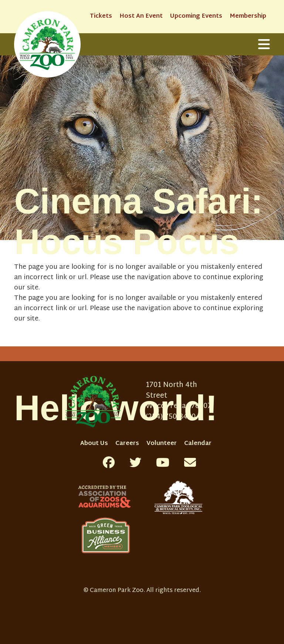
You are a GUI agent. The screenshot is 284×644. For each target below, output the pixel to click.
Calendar (198, 444)
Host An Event (141, 16)
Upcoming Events (196, 16)
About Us (94, 444)
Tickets (101, 16)
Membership (248, 16)
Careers (127, 444)
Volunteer (162, 444)
